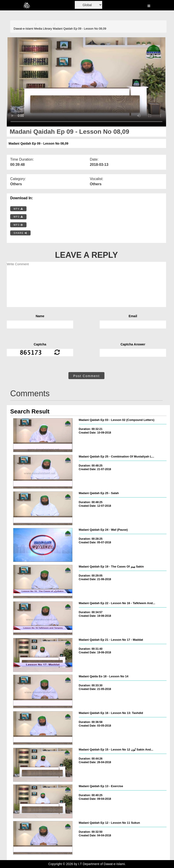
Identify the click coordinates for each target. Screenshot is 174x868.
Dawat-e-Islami (23, 29)
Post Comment (86, 376)
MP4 (18, 209)
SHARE (20, 233)
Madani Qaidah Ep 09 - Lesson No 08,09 (80, 29)
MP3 (18, 217)
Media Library (43, 29)
